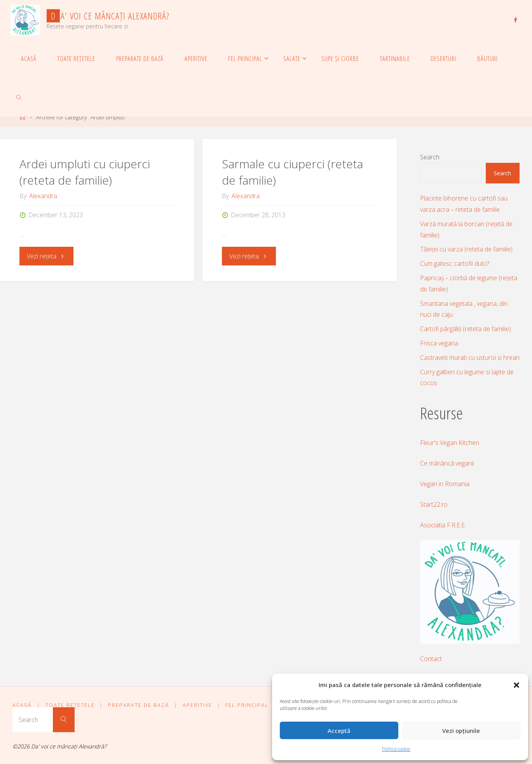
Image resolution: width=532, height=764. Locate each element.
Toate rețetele (70, 705)
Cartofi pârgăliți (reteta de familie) (466, 329)
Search (430, 157)
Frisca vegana (439, 343)
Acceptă (339, 731)
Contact (431, 659)
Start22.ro (434, 504)
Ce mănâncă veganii (447, 463)
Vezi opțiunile (461, 731)
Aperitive (197, 705)
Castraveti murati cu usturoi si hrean (470, 358)
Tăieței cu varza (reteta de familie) (466, 249)
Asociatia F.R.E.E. (443, 525)
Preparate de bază (139, 705)
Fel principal (247, 705)
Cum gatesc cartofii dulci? (455, 263)
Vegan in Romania (445, 484)
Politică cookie (396, 749)
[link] (19, 97)
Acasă (22, 705)
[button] (516, 685)
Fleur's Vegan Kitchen (450, 443)
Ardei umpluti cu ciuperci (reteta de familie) (85, 172)
